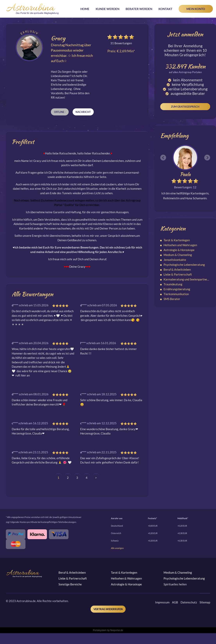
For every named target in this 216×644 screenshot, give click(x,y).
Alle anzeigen (117, 548)
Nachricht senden (83, 113)
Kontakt (165, 9)
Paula (185, 174)
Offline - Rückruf (60, 113)
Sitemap (205, 602)
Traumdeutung (173, 284)
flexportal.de (117, 630)
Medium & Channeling (178, 255)
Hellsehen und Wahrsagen (180, 245)
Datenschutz (189, 602)
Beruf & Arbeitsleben (177, 269)
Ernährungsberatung (177, 289)
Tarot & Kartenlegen (177, 240)
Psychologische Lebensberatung (184, 265)
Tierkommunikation (176, 294)
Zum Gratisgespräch (185, 107)
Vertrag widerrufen (108, 609)
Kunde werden (108, 9)
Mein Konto (196, 9)
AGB (175, 602)
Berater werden (139, 9)
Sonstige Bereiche (70, 584)
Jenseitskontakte (175, 260)
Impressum (162, 602)
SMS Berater (172, 299)
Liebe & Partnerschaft (178, 274)
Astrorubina (33, 9)
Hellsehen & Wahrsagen (126, 578)
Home (85, 9)
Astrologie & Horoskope (179, 250)
